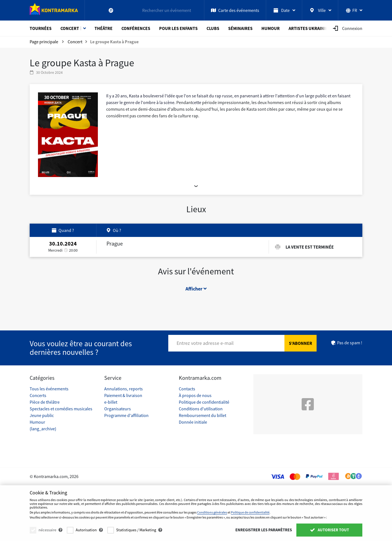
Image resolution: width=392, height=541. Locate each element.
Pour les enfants (178, 28)
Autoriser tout (329, 530)
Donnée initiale (193, 422)
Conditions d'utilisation (201, 409)
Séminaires (240, 28)
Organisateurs (118, 409)
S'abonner (301, 343)
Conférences (136, 28)
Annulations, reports (124, 389)
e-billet (111, 402)
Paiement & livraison (123, 395)
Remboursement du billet (203, 415)
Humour (271, 28)
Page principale (44, 42)
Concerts (38, 395)
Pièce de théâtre (45, 402)
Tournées (41, 28)
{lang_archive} (43, 429)
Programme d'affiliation (126, 415)
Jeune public (42, 415)
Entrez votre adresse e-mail (205, 343)
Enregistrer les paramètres (264, 530)
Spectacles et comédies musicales (61, 409)
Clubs (213, 28)
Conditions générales (212, 512)
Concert (70, 28)
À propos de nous (195, 395)
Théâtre (104, 28)
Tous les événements (49, 389)
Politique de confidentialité (204, 402)
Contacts (187, 389)
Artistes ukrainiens (311, 28)
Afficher (196, 291)
